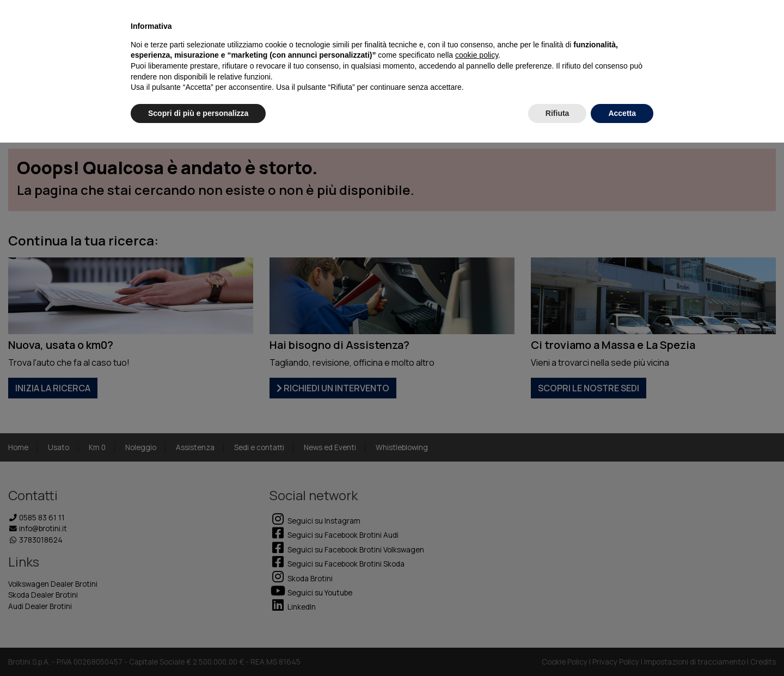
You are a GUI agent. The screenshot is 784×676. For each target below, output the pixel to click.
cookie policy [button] (477, 55)
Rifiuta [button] (558, 113)
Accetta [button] (622, 113)
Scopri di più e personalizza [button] (198, 113)
